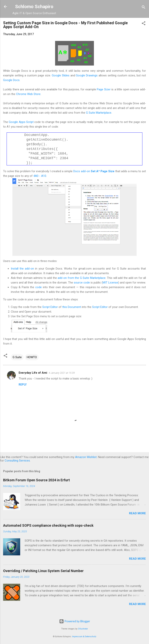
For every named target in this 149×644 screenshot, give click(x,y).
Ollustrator (83, 629)
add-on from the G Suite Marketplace (81, 278)
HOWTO (32, 357)
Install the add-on (22, 269)
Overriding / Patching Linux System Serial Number (43, 571)
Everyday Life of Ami (33, 373)
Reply (23, 385)
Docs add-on (94, 171)
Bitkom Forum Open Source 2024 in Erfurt (36, 480)
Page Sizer (104, 89)
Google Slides (61, 75)
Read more (137, 513)
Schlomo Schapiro (34, 7)
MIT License (110, 283)
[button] (144, 24)
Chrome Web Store (28, 94)
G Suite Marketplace (99, 113)
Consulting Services (17, 461)
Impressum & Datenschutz (84, 637)
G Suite (17, 357)
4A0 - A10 (40, 176)
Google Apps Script (21, 122)
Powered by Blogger (75, 621)
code (39, 287)
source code (82, 283)
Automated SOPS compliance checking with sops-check (48, 525)
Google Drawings (87, 75)
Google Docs (11, 80)
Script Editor (50, 307)
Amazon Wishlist (86, 457)
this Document (72, 307)
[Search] (144, 8)
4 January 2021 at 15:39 (62, 373)
